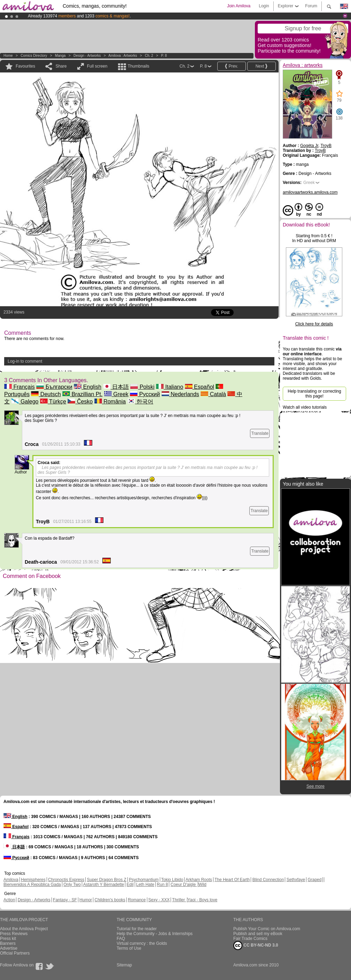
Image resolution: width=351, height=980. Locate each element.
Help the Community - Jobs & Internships (155, 934)
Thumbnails (139, 66)
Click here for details (314, 324)
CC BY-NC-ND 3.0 (256, 946)
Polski (142, 387)
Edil (130, 885)
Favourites (25, 66)
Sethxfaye (296, 880)
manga (60, 56)
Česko (80, 402)
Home (8, 56)
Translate (260, 433)
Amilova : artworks (123, 56)
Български (54, 387)
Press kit (8, 939)
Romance (137, 900)
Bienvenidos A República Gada (32, 885)
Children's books (110, 900)
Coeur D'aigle (184, 885)
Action (9, 900)
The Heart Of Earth (232, 880)
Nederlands (180, 394)
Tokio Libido (172, 880)
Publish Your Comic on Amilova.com (267, 929)
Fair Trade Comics (250, 939)
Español (200, 387)
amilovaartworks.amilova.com (310, 192)
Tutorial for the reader (137, 929)
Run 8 (162, 885)
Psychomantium (144, 880)
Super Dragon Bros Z (106, 880)
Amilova (11, 880)
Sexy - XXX (159, 900)
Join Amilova (239, 6)
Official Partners (15, 953)
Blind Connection (268, 880)
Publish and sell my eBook (258, 934)
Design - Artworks (87, 56)
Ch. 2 (149, 56)
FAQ (121, 939)
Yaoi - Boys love (202, 900)
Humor (86, 900)
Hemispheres (33, 880)
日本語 (116, 387)
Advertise (9, 948)
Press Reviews (14, 934)
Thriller (179, 900)
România (110, 402)
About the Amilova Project (24, 929)
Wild (202, 885)
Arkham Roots (199, 880)
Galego (25, 402)
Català (213, 394)
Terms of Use (129, 948)
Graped (314, 880)
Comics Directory (34, 56)
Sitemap (124, 965)
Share (61, 66)
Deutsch (46, 394)
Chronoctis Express (66, 880)
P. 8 (164, 56)
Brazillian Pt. (82, 394)
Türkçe (53, 402)
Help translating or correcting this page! (314, 394)
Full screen (97, 66)
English (88, 387)
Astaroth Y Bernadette (104, 885)
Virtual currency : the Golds (142, 943)
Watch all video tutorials (305, 407)
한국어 (140, 402)
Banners (8, 943)
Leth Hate (145, 885)
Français (19, 387)
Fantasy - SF (65, 900)
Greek (116, 394)
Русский (145, 394)
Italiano (170, 387)
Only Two (72, 885)
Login (264, 6)
